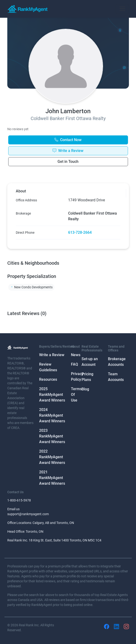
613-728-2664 (80, 232)
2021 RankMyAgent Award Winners (52, 478)
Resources (48, 379)
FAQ (74, 364)
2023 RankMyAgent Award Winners (52, 436)
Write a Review (52, 355)
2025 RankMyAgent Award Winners (52, 395)
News (76, 355)
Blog (85, 389)
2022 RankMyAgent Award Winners (52, 457)
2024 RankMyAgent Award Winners (52, 415)
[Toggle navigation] (122, 9)
